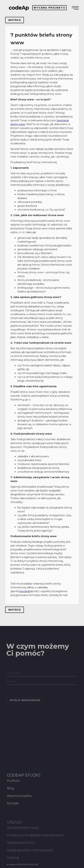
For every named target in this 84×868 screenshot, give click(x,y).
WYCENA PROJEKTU (49, 8)
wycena (25, 591)
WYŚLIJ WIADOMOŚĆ (25, 708)
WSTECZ (15, 20)
